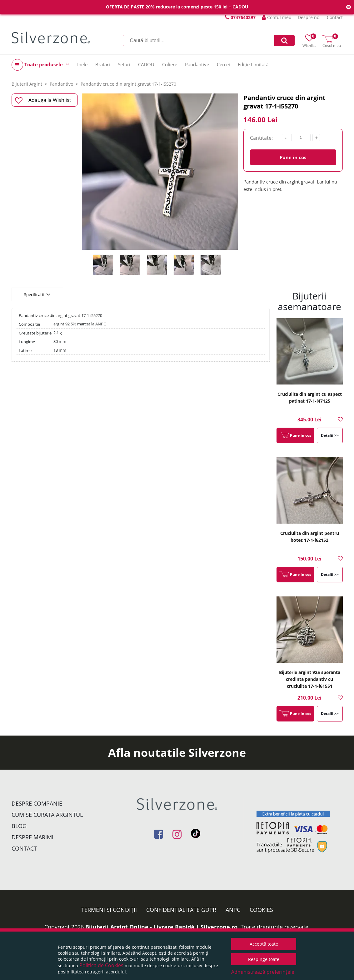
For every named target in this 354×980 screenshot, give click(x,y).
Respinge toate (264, 959)
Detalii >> (330, 435)
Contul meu (277, 17)
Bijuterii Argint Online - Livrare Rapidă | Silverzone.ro (161, 927)
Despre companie (37, 803)
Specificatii (37, 294)
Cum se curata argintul (47, 815)
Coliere (170, 64)
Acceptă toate (264, 944)
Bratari (103, 64)
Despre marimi (32, 837)
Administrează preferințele (263, 972)
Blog (19, 826)
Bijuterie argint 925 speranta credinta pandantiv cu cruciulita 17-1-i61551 (310, 679)
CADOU (146, 64)
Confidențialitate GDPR (181, 910)
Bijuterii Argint (27, 84)
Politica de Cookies (101, 965)
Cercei (223, 64)
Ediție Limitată (253, 64)
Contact (335, 17)
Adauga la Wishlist (43, 100)
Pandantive (197, 64)
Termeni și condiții (109, 910)
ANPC (233, 910)
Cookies (261, 910)
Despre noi (309, 17)
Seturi (124, 64)
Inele (82, 64)
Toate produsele (40, 65)
